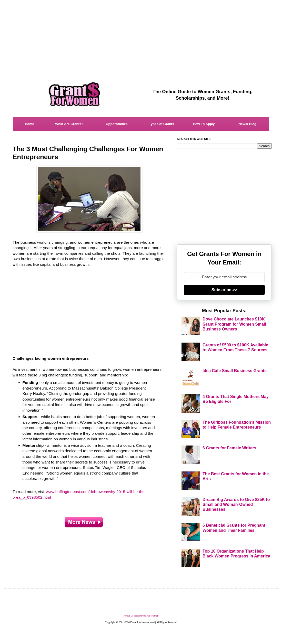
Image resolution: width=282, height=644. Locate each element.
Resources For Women (147, 616)
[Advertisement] (141, 36)
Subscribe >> (224, 290)
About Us (129, 616)
